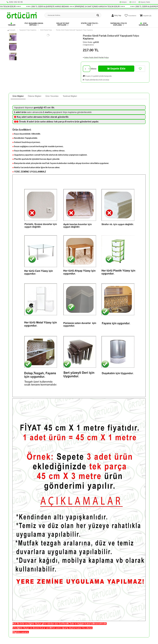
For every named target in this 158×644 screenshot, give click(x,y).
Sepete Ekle (116, 69)
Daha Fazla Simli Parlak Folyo (97, 57)
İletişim (123, 2)
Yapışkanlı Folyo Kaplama (118, 24)
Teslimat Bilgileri (70, 96)
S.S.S (133, 2)
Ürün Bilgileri (18, 96)
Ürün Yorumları (52, 96)
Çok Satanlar (143, 24)
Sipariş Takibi (144, 2)
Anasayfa (11, 30)
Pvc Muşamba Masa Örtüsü (34, 24)
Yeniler (12, 24)
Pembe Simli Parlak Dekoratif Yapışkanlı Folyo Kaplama (74, 30)
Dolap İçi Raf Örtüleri (63, 24)
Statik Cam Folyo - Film (90, 24)
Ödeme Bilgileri (35, 96)
